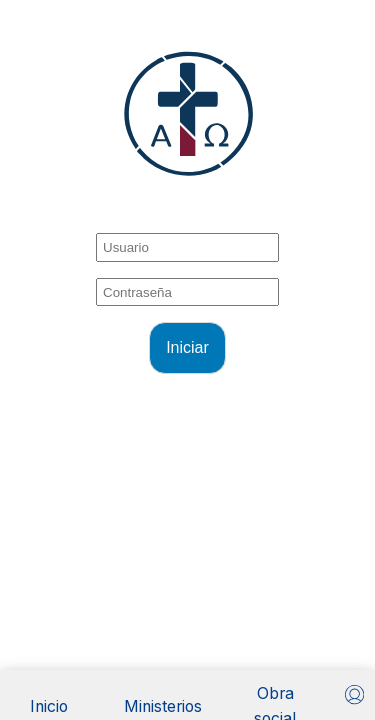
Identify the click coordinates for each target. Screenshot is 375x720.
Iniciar (187, 347)
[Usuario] (354, 694)
